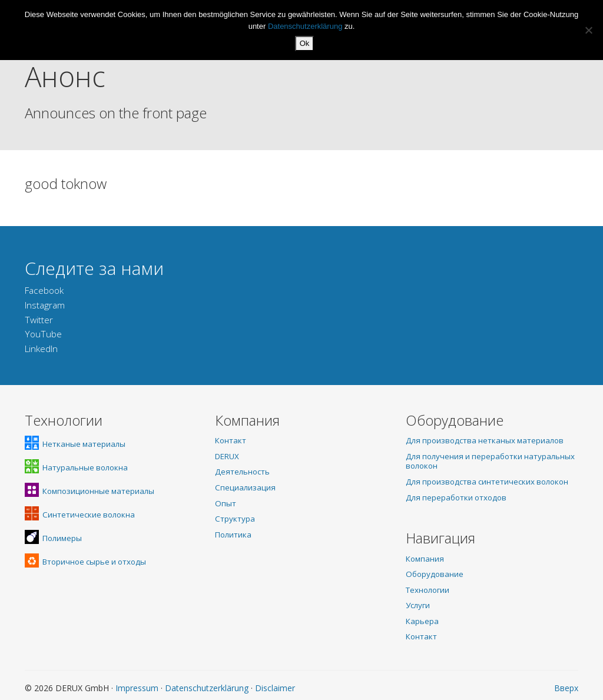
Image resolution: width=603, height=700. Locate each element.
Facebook (44, 291)
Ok (305, 43)
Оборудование (435, 574)
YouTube (43, 334)
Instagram (45, 305)
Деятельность (242, 472)
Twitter (39, 320)
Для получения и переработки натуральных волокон (490, 461)
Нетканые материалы (75, 444)
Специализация (245, 487)
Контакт (231, 440)
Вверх (566, 688)
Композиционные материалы (90, 491)
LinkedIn (41, 349)
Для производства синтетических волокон (487, 482)
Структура (235, 519)
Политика (233, 535)
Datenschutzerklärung (207, 688)
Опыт (226, 503)
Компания (425, 559)
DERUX (227, 456)
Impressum (137, 688)
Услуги (418, 605)
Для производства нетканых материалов (485, 440)
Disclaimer (275, 688)
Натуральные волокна (76, 467)
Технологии (428, 590)
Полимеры (53, 538)
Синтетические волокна (80, 515)
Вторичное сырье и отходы (85, 562)
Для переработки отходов (456, 497)
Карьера (422, 621)
